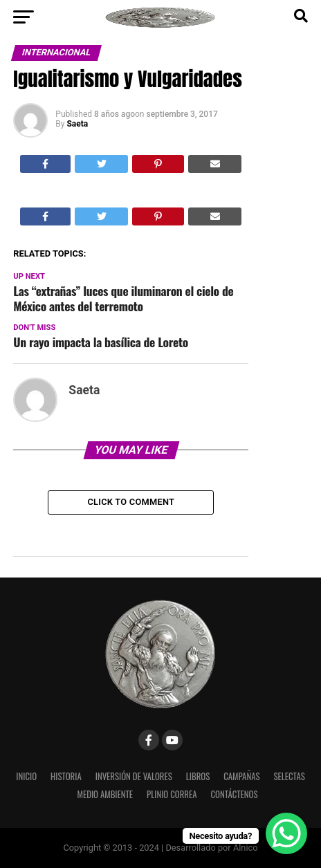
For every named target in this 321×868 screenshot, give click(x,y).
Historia (66, 776)
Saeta (77, 124)
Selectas (289, 776)
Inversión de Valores (134, 776)
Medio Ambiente (105, 794)
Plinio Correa (172, 794)
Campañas (241, 776)
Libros (198, 776)
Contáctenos (234, 794)
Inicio (26, 776)
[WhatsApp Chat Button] (286, 833)
